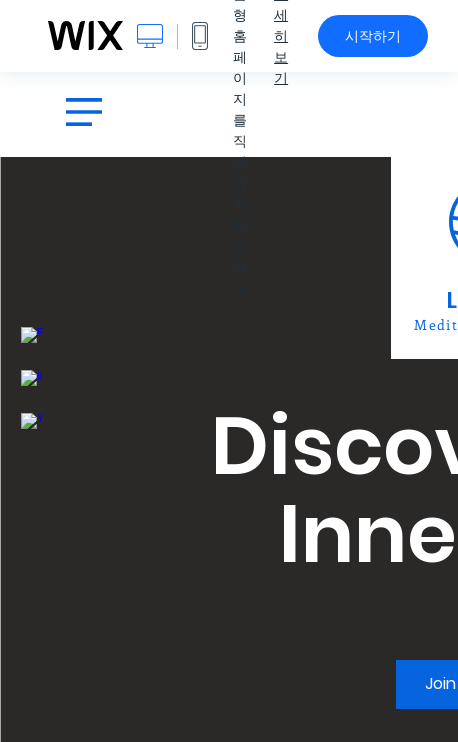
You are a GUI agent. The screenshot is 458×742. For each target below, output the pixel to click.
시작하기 (373, 36)
